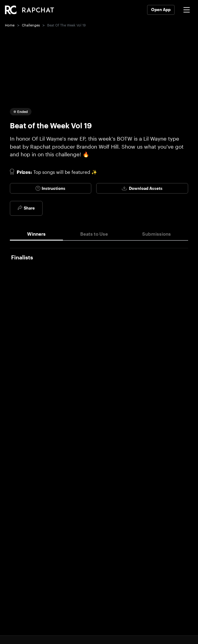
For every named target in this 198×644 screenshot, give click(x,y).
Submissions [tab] (157, 234)
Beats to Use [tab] (94, 234)
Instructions (50, 188)
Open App (161, 10)
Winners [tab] (36, 234)
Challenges (31, 25)
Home (10, 25)
